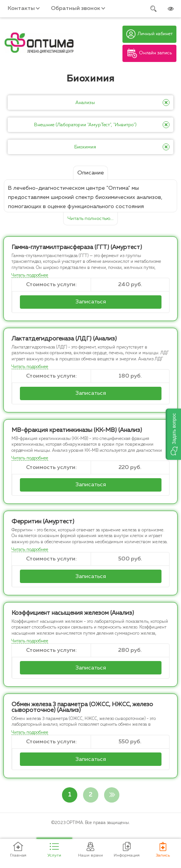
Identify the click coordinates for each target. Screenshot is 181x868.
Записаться (91, 302)
